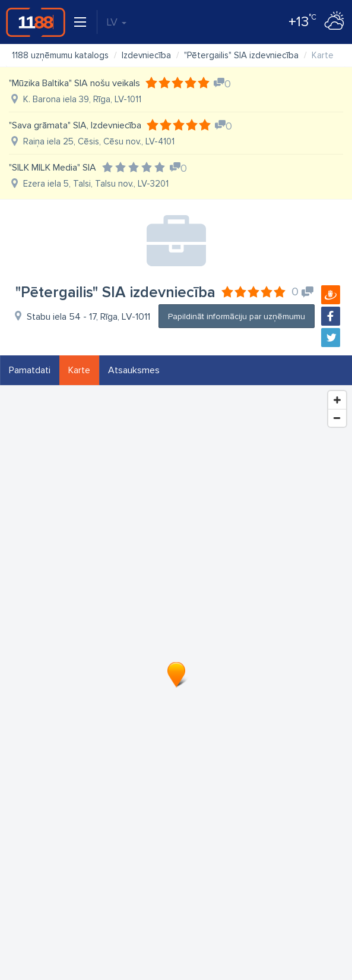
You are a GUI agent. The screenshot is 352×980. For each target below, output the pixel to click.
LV (116, 22)
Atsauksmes (134, 370)
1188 (36, 22)
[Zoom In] (337, 400)
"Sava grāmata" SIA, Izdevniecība (75, 125)
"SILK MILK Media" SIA (53, 168)
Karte (79, 370)
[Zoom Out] (337, 418)
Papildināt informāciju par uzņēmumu (237, 316)
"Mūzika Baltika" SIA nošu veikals (74, 83)
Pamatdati (30, 370)
